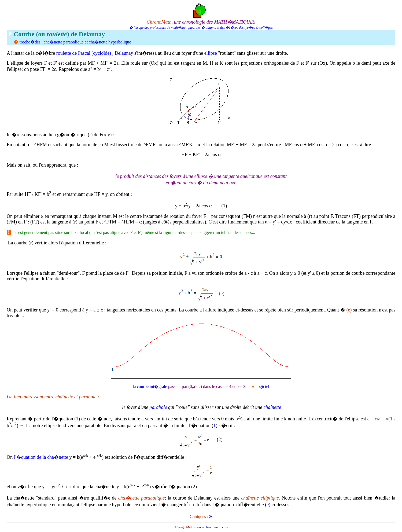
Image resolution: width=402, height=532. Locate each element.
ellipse (211, 53)
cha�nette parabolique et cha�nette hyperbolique (87, 42)
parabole (158, 407)
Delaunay (124, 53)
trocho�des (30, 42)
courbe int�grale (152, 386)
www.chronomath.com (212, 527)
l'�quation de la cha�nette (41, 457)
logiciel (263, 386)
